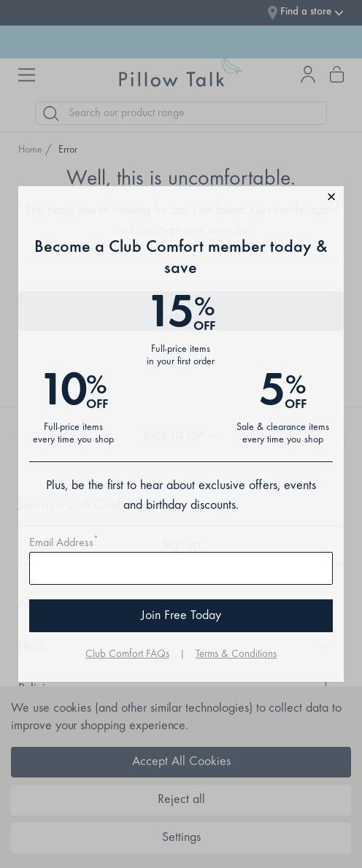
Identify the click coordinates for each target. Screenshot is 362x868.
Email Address (64, 543)
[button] (181, 199)
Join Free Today (181, 616)
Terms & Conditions (236, 654)
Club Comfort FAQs (127, 654)
